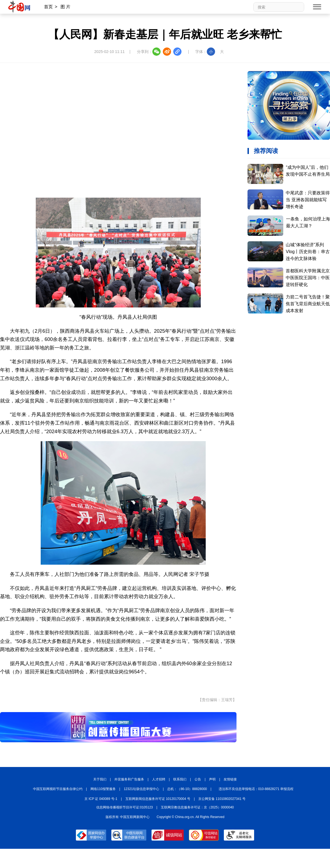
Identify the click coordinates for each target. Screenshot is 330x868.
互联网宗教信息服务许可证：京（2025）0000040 (197, 807)
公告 (198, 779)
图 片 (65, 7)
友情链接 (230, 779)
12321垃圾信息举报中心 (141, 789)
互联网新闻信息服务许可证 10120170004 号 (158, 799)
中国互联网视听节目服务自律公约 (58, 789)
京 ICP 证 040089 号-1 (101, 799)
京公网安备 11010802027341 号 (222, 799)
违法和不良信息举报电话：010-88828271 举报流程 (256, 789)
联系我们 (180, 779)
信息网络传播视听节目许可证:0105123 (125, 807)
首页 (48, 7)
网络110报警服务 (103, 789)
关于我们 (100, 779)
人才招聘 (159, 779)
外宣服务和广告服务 (129, 779)
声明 (212, 779)
